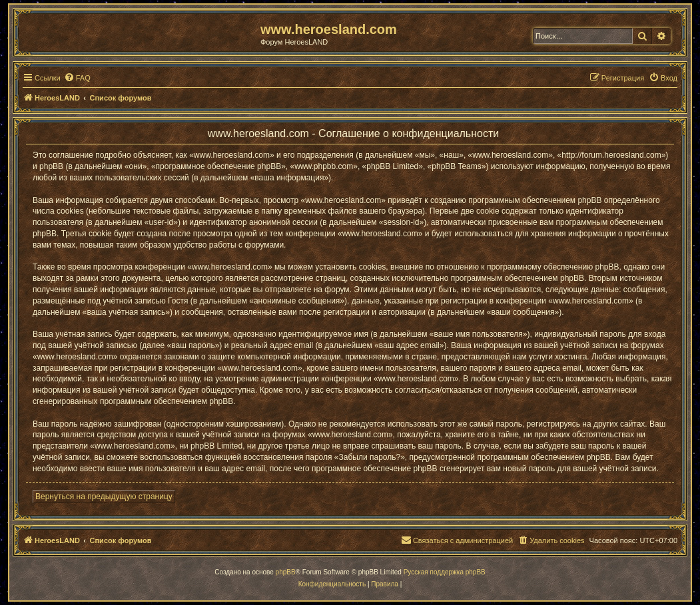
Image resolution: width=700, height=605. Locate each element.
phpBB (286, 572)
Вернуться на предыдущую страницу (104, 497)
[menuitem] (77, 78)
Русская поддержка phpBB (445, 572)
